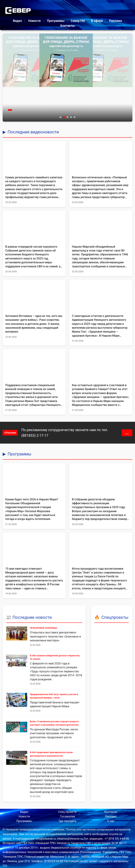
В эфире (97, 21)
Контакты (67, 26)
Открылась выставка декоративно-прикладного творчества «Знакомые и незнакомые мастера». (55, 636)
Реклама (116, 21)
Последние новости (32, 617)
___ (127, 433)
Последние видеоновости (33, 132)
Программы (56, 21)
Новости (34, 21)
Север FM (78, 21)
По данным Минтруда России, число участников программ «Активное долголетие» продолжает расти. (54, 733)
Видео (18, 21)
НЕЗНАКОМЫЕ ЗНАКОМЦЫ (44, 628)
